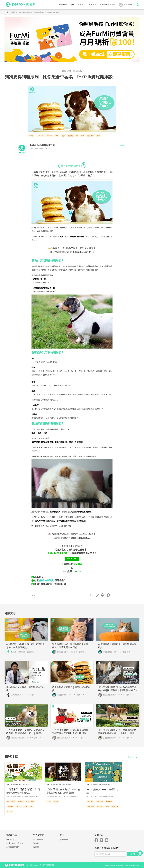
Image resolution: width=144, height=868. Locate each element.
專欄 (72, 5)
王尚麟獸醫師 (16, 695)
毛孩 (63, 136)
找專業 (36, 847)
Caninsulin (40, 136)
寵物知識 (109, 801)
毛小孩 (10, 812)
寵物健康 (90, 136)
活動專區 (93, 5)
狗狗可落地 (11, 801)
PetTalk (49, 136)
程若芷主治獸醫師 (109, 695)
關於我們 (10, 840)
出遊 (26, 806)
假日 (32, 806)
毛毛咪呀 (10, 806)
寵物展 (56, 801)
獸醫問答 (82, 5)
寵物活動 (91, 806)
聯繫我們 (64, 840)
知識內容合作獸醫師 (15, 843)
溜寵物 (36, 843)
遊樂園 (20, 801)
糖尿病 (70, 136)
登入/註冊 (125, 5)
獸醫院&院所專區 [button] (108, 5)
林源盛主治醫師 (63, 652)
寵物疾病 (100, 806)
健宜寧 (31, 136)
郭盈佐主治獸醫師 (109, 738)
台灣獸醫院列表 (13, 847)
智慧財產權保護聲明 (132, 865)
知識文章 (14, 12)
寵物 (98, 136)
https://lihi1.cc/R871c (83, 252)
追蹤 (122, 145)
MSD (57, 136)
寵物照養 (100, 801)
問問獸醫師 (38, 840)
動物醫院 (91, 801)
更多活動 (133, 757)
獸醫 (82, 136)
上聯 (49, 801)
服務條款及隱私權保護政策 (114, 865)
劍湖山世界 (30, 801)
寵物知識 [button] (63, 5)
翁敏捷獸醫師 (108, 652)
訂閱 (133, 854)
